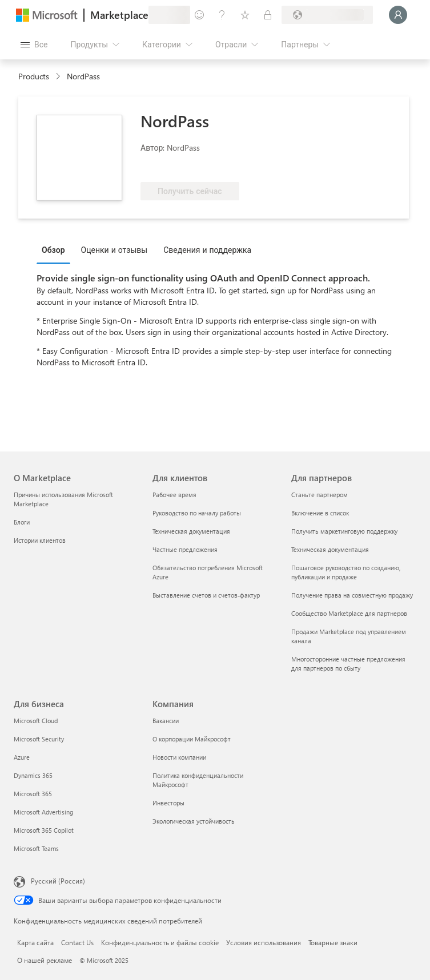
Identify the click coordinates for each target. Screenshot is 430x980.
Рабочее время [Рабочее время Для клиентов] (174, 495)
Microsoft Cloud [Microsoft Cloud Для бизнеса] (36, 721)
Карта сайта (35, 942)
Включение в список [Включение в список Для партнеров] (320, 513)
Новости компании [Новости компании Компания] (179, 757)
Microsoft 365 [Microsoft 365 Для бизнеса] (33, 794)
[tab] (56, 249)
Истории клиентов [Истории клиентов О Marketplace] (40, 540)
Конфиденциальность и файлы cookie (160, 942)
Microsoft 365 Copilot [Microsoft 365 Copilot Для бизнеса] (44, 830)
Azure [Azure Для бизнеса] (22, 757)
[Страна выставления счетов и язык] (327, 15)
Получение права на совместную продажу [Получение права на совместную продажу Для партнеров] (352, 595)
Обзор (53, 250)
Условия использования (264, 942)
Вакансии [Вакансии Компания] (166, 721)
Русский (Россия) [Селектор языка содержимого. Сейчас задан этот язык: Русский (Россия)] (58, 881)
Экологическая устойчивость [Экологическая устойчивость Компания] (194, 821)
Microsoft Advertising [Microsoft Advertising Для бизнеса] (43, 812)
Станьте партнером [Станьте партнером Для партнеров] (320, 495)
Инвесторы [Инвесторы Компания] (168, 803)
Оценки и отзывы (114, 250)
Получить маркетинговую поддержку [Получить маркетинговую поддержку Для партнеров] (344, 531)
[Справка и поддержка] (222, 15)
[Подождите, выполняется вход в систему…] (398, 15)
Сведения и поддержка (207, 250)
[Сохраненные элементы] (245, 15)
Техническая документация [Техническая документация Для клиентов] (191, 531)
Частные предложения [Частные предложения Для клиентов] (185, 549)
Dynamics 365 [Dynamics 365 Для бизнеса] (33, 775)
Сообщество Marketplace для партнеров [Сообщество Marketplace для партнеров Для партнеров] (349, 613)
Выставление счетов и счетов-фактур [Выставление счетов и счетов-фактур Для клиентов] (206, 595)
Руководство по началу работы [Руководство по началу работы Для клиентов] (197, 513)
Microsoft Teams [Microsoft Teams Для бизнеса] (36, 848)
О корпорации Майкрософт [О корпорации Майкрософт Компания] (192, 739)
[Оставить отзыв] (199, 15)
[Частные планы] (268, 15)
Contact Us (77, 942)
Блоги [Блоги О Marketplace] (22, 522)
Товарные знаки (333, 942)
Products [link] (34, 76)
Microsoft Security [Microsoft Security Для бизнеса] (39, 739)
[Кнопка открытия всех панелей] (34, 45)
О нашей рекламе (45, 960)
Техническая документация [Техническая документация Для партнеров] (330, 549)
